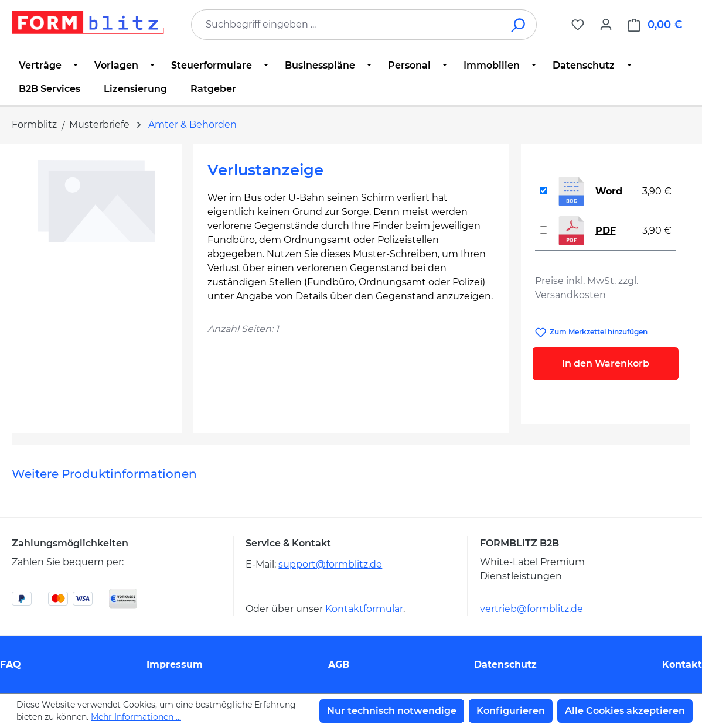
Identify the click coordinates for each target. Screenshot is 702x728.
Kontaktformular (364, 609)
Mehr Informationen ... (136, 717)
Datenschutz (505, 664)
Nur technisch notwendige (392, 711)
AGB (339, 664)
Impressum (175, 664)
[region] (97, 284)
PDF (606, 230)
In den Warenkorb (606, 363)
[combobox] (346, 25)
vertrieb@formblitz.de (531, 609)
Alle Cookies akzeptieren (625, 711)
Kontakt (682, 664)
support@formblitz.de (330, 564)
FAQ (11, 664)
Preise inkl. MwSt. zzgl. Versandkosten (587, 288)
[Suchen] (519, 25)
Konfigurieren (511, 711)
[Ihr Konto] (606, 25)
